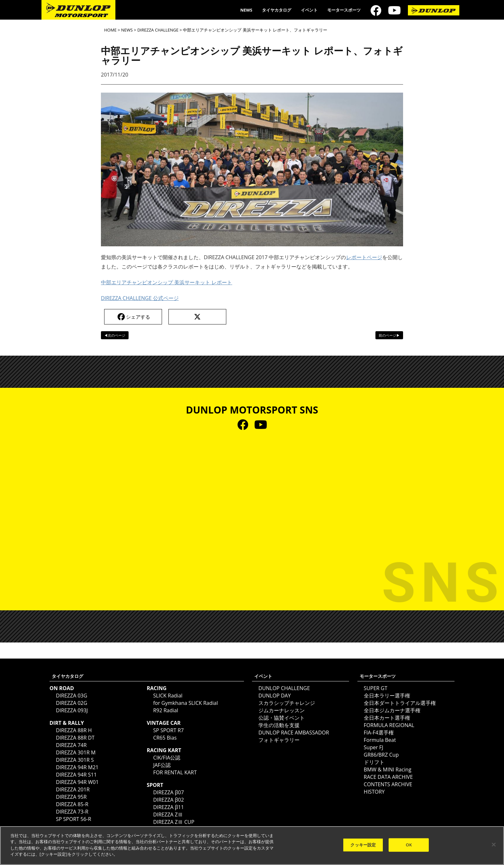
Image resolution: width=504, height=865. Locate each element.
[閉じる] (494, 845)
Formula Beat (380, 740)
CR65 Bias (165, 738)
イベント (309, 10)
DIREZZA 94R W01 (77, 782)
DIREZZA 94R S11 (76, 775)
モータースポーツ (344, 10)
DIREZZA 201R (73, 789)
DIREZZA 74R (71, 745)
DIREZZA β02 (168, 800)
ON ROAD (62, 688)
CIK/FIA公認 (167, 758)
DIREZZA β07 (168, 792)
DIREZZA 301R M (76, 752)
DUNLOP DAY (275, 696)
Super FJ (374, 747)
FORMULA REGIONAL (389, 725)
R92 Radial (166, 710)
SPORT (155, 785)
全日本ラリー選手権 (387, 696)
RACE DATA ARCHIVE (388, 777)
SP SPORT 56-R (74, 819)
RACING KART (164, 750)
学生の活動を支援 (279, 725)
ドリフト (374, 762)
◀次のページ (115, 335)
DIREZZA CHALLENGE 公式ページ (140, 298)
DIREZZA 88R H (74, 730)
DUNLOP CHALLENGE (284, 688)
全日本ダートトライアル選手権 (400, 703)
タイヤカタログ (277, 10)
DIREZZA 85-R (72, 804)
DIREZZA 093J (72, 710)
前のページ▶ (389, 335)
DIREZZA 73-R (72, 812)
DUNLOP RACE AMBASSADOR (294, 733)
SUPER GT (376, 688)
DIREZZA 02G (72, 703)
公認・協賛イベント (282, 718)
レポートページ (364, 257)
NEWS (246, 10)
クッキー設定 (363, 845)
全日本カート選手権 (387, 718)
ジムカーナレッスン (282, 710)
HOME (110, 30)
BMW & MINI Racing (388, 769)
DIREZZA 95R (71, 797)
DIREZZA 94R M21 (77, 767)
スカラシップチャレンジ (287, 703)
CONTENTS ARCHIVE (388, 784)
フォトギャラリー (279, 740)
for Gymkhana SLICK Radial (185, 703)
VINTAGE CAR (164, 723)
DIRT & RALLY (67, 723)
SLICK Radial (168, 696)
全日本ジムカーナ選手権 (392, 710)
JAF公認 (162, 765)
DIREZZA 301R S (75, 760)
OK (409, 845)
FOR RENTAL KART (175, 772)
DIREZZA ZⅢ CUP (174, 822)
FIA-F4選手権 (379, 733)
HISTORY (374, 792)
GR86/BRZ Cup (381, 755)
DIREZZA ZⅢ (168, 815)
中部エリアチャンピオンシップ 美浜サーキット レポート (166, 282)
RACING (157, 688)
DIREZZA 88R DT (75, 738)
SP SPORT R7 (168, 730)
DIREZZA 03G (72, 696)
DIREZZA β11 (168, 807)
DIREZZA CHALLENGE (158, 30)
